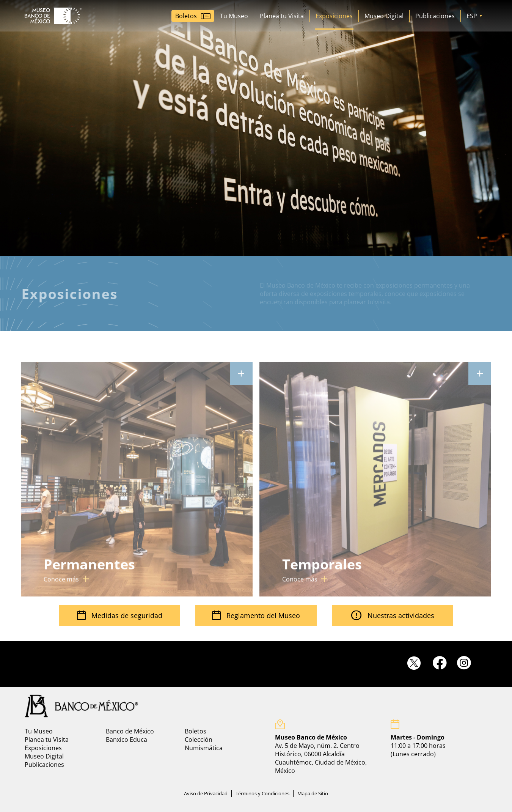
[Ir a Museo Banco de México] (53, 16)
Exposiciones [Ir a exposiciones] (43, 748)
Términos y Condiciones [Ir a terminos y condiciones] (262, 793)
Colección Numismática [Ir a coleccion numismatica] (204, 744)
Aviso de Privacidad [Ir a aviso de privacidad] (206, 793)
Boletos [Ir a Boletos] (196, 731)
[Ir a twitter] (419, 663)
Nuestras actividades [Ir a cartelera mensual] (393, 615)
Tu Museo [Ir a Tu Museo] (234, 16)
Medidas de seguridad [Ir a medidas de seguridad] (120, 615)
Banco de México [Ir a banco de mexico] (130, 731)
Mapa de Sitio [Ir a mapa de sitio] (313, 793)
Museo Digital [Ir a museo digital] (384, 16)
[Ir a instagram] (467, 663)
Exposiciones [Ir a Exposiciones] (334, 16)
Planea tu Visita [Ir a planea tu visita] (282, 16)
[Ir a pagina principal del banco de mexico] (82, 706)
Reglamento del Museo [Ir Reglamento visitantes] (256, 615)
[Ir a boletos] (193, 16)
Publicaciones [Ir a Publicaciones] (435, 16)
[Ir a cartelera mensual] (137, 486)
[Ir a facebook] (443, 663)
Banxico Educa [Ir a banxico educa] (126, 740)
